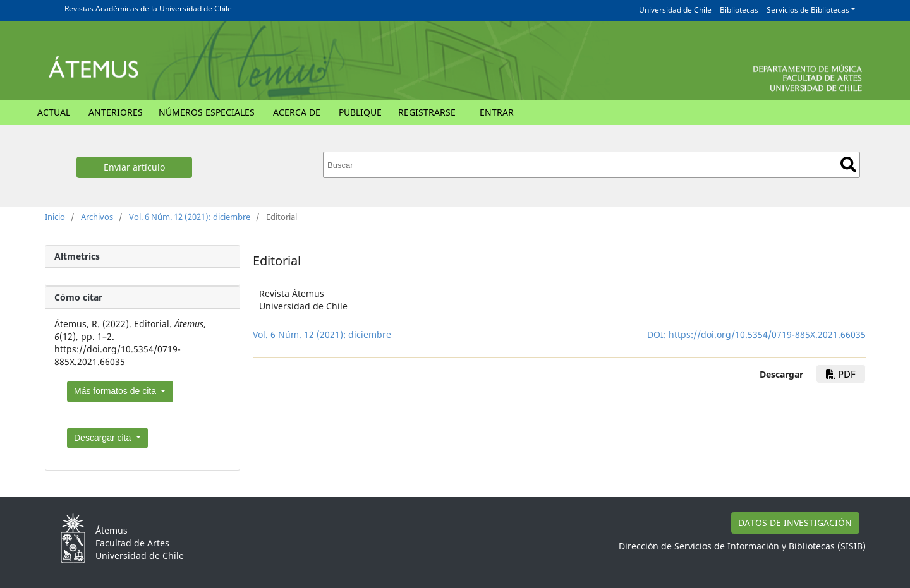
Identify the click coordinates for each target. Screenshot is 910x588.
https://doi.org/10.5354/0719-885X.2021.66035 (767, 334)
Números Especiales (207, 112)
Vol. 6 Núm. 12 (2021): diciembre (190, 217)
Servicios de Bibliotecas (808, 10)
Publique (360, 112)
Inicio (55, 217)
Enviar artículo (134, 167)
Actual (54, 112)
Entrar (497, 112)
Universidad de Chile (675, 10)
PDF (841, 374)
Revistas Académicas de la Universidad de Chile (148, 9)
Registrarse (427, 112)
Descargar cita (104, 438)
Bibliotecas (739, 10)
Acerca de (297, 112)
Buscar (848, 165)
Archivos (97, 217)
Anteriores (116, 112)
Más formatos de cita (116, 391)
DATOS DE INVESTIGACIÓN (795, 523)
